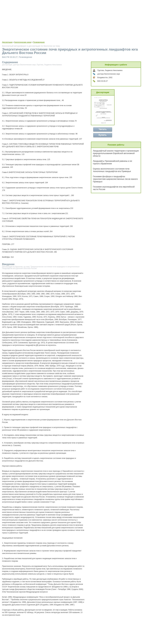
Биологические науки (23, 42)
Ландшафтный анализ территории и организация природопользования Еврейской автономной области (116, 153)
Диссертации (7, 42)
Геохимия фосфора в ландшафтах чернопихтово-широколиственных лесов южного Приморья (115, 179)
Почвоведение (39, 42)
